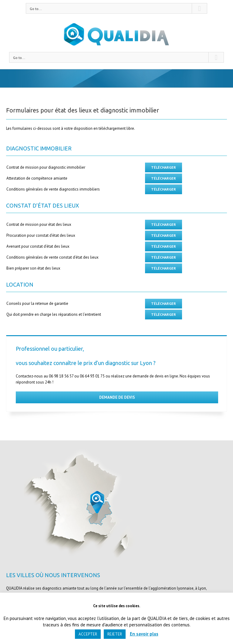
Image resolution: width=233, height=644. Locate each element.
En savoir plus (144, 634)
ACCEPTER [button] (88, 634)
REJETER (115, 634)
